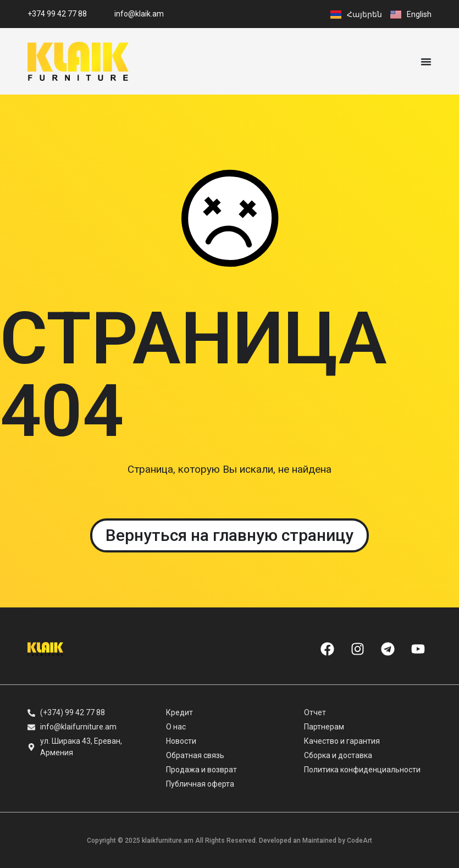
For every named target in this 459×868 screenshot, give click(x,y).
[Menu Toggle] (426, 62)
